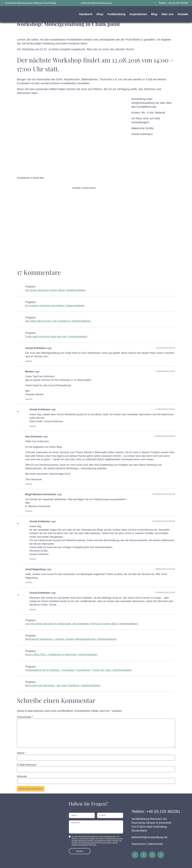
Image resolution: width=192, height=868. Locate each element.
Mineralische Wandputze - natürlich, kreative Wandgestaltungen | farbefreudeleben (71, 639)
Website (22, 776)
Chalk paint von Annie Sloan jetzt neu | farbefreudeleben (56, 337)
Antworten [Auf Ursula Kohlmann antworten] (29, 361)
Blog (154, 14)
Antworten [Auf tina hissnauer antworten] (29, 484)
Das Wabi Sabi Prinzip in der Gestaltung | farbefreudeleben (58, 321)
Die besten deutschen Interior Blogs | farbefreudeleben (55, 290)
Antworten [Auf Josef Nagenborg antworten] (29, 582)
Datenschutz (155, 844)
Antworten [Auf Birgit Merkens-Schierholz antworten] (29, 511)
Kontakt (183, 14)
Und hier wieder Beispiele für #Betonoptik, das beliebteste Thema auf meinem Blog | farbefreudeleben (82, 624)
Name (22, 753)
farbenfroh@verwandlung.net (149, 837)
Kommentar (25, 717)
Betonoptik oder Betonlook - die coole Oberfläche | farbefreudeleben (63, 685)
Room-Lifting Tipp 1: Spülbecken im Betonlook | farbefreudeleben (61, 655)
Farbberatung (116, 14)
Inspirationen (138, 14)
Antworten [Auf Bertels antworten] (29, 399)
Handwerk (86, 14)
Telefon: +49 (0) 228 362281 (156, 811)
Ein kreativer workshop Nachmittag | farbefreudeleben (55, 306)
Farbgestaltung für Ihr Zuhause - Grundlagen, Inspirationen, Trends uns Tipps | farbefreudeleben (79, 670)
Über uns (168, 14)
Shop (100, 14)
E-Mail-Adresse (27, 765)
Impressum (138, 844)
